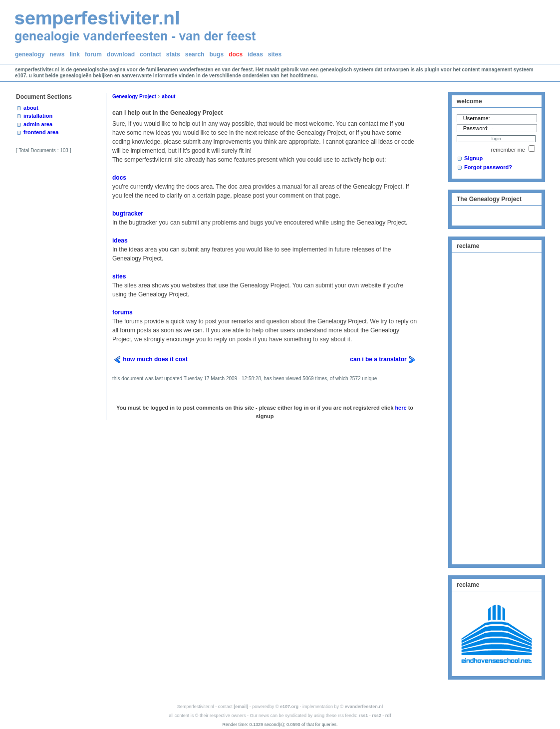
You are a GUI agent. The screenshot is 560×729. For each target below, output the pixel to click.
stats (173, 54)
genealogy (30, 54)
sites (275, 54)
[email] (241, 707)
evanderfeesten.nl (364, 707)
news (57, 54)
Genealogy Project (134, 97)
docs (236, 54)
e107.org (289, 707)
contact (150, 54)
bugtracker (128, 214)
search (195, 54)
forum (93, 54)
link (75, 54)
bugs (216, 54)
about (31, 108)
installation (38, 116)
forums (123, 312)
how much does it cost (155, 359)
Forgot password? (488, 167)
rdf (388, 716)
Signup (473, 158)
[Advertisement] (497, 407)
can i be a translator (378, 359)
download (121, 54)
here (401, 408)
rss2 (377, 716)
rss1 (364, 716)
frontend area (41, 132)
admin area (38, 124)
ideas (255, 54)
